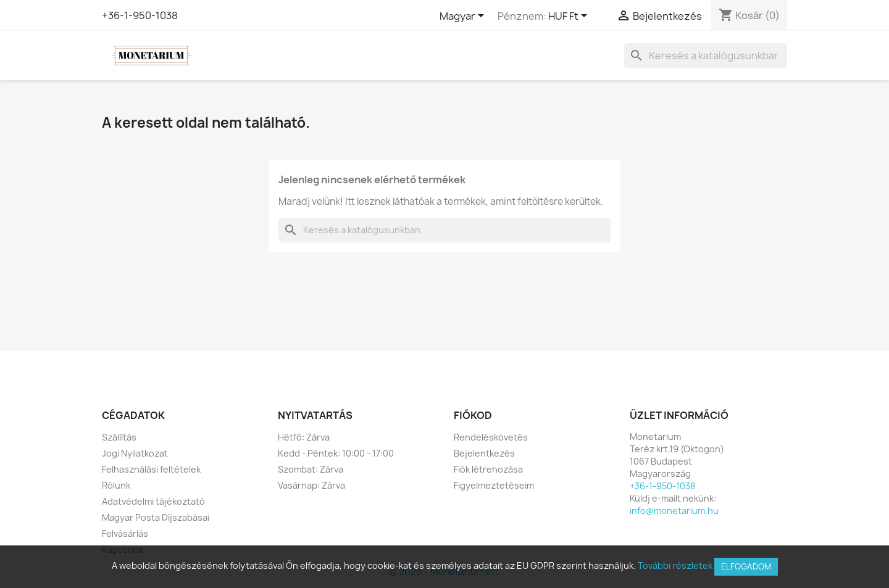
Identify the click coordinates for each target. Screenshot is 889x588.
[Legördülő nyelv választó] (464, 17)
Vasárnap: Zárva (311, 485)
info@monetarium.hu (674, 511)
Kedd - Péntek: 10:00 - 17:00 (336, 453)
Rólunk (116, 485)
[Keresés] (706, 56)
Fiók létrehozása (488, 469)
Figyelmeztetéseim (494, 485)
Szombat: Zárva (311, 469)
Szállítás (119, 437)
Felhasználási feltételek (151, 469)
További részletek (675, 565)
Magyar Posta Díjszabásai (156, 517)
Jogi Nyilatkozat (135, 453)
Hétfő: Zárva (304, 437)
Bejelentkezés (484, 453)
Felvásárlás (125, 533)
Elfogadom (746, 566)
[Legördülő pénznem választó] (570, 17)
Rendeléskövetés (491, 437)
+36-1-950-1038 (140, 15)
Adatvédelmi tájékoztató (153, 501)
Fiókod (473, 415)
